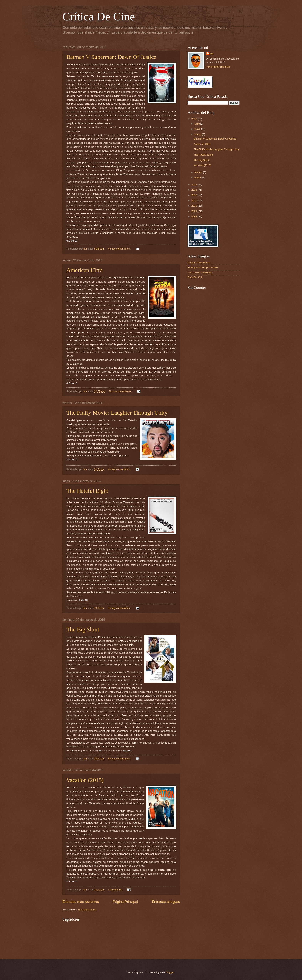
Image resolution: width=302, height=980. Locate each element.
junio (197, 124)
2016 (195, 119)
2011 (195, 200)
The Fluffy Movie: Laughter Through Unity (117, 413)
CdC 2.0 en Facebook (200, 272)
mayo (198, 129)
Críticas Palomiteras (199, 263)
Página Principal (125, 902)
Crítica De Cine (99, 17)
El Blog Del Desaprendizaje (203, 268)
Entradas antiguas (166, 902)
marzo (198, 134)
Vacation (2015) (85, 780)
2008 (195, 216)
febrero (199, 172)
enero (198, 178)
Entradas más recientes (81, 902)
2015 (195, 184)
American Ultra (84, 270)
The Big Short (83, 629)
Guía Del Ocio (195, 277)
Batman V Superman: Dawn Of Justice (111, 57)
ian (212, 54)
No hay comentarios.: (120, 249)
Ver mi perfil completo (218, 67)
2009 (195, 211)
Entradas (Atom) (87, 910)
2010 (195, 206)
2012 (195, 195)
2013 (195, 190)
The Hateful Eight (87, 491)
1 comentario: (116, 889)
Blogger (170, 972)
